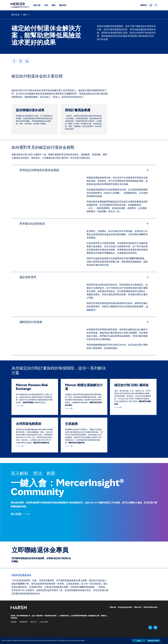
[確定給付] (133, 407)
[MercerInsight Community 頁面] (84, 514)
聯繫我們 (144, 5)
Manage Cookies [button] (154, 641)
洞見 (46, 5)
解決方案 (37, 5)
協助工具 (34, 622)
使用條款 (14, 622)
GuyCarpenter (125, 607)
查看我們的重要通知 (21, 575)
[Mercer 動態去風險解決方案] (84, 409)
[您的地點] (151, 5)
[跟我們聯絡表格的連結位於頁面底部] (35, 406)
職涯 (54, 5)
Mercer (138, 607)
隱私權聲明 (24, 622)
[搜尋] (156, 5)
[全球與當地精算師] (35, 446)
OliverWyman (150, 607)
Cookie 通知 (44, 622)
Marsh (113, 607)
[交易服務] (84, 446)
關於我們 (63, 5)
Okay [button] (139, 641)
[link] (14, 61)
